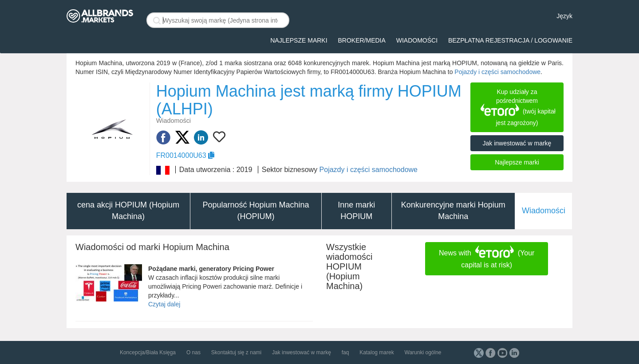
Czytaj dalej (164, 304)
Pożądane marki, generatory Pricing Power (211, 269)
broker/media (361, 40)
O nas (193, 352)
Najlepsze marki (299, 40)
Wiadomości (417, 40)
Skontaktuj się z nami (236, 352)
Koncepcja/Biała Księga (148, 352)
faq (345, 352)
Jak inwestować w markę (517, 143)
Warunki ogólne (423, 352)
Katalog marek (377, 352)
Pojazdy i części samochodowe (497, 72)
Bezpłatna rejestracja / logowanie (510, 40)
